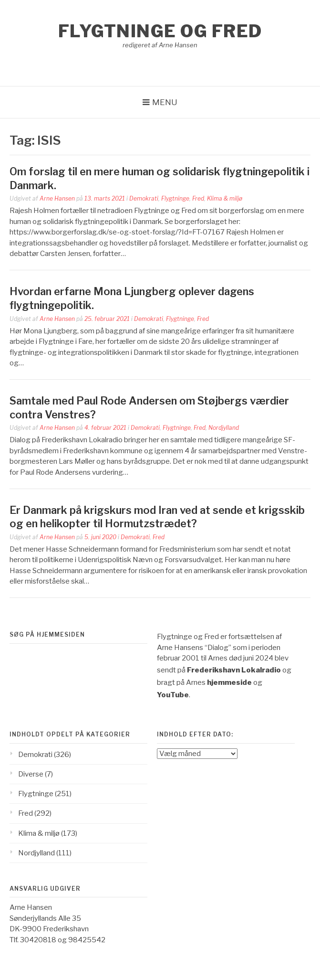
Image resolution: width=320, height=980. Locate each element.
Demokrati (144, 198)
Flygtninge (175, 198)
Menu (165, 102)
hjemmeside (229, 682)
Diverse (31, 774)
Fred (198, 198)
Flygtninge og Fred (160, 31)
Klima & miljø (225, 198)
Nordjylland (224, 428)
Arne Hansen (57, 198)
